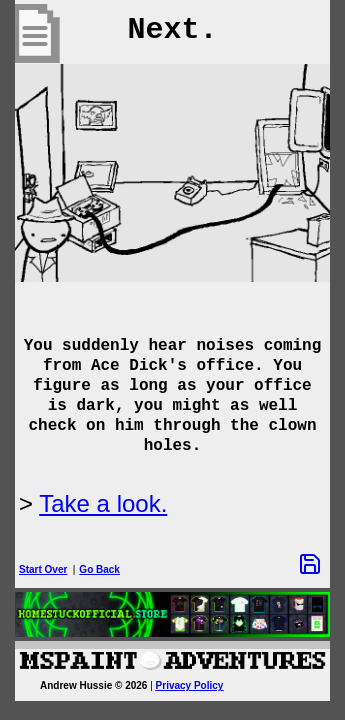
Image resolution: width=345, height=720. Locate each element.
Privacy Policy (190, 685)
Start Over (43, 569)
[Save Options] (310, 564)
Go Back (99, 569)
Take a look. (103, 503)
